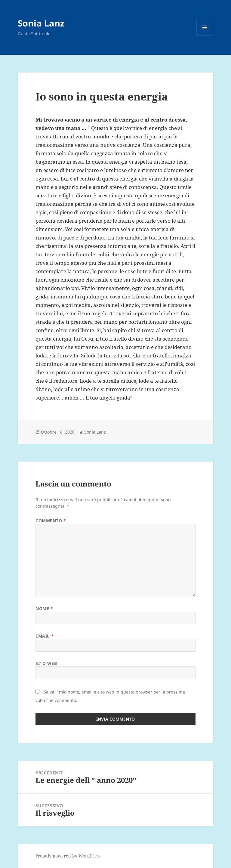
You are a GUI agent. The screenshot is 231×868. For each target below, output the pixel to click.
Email (45, 636)
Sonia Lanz (41, 23)
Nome (44, 609)
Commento (51, 521)
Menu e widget (205, 36)
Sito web (46, 663)
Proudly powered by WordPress (68, 856)
